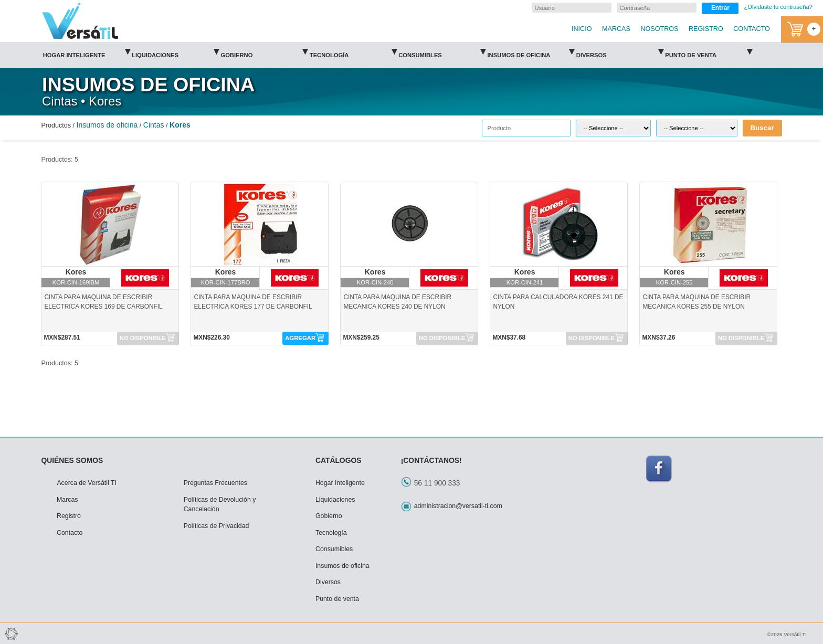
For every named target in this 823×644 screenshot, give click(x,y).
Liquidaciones (175, 52)
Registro (69, 516)
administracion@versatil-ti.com (458, 506)
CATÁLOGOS (339, 460)
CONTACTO (752, 29)
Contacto (70, 533)
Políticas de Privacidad (217, 526)
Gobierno (264, 52)
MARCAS (616, 29)
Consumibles (442, 52)
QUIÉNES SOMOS (72, 460)
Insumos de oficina (531, 52)
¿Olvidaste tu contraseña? (778, 7)
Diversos (620, 52)
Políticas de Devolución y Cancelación (220, 505)
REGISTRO (706, 29)
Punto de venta (709, 52)
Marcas (67, 500)
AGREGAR (300, 338)
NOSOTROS (659, 29)
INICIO (582, 29)
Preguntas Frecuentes (215, 483)
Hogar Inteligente (87, 52)
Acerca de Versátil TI (87, 483)
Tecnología (353, 52)
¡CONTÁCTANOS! (431, 460)
